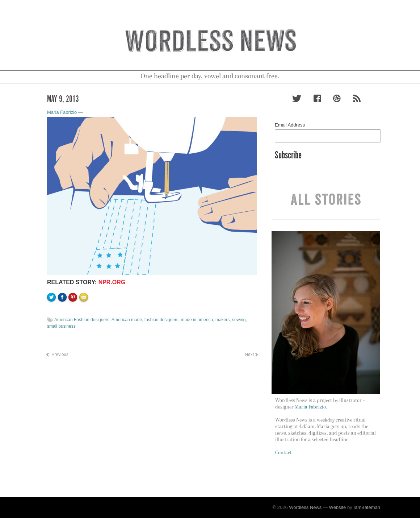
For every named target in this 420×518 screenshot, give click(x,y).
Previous (57, 355)
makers (222, 320)
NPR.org (112, 282)
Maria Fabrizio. (311, 407)
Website (338, 507)
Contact (283, 453)
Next (251, 355)
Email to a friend (85, 322)
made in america (197, 320)
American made (127, 320)
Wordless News (305, 507)
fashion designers (161, 320)
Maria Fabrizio (62, 112)
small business (61, 326)
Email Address (290, 125)
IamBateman (367, 507)
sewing (239, 320)
